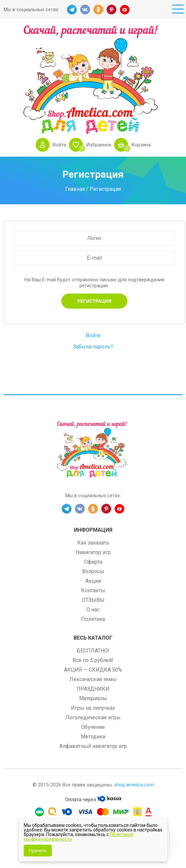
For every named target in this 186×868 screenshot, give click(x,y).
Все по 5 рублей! (93, 660)
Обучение (93, 727)
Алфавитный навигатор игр (93, 746)
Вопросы (93, 571)
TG (72, 10)
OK (98, 10)
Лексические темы (93, 679)
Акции (93, 581)
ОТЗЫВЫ (93, 600)
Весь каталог (93, 638)
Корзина (141, 145)
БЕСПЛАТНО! (93, 651)
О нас (93, 610)
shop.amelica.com (134, 785)
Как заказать (93, 543)
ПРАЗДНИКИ (93, 689)
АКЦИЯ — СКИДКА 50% (93, 670)
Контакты (93, 590)
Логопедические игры (93, 717)
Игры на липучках (93, 708)
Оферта (93, 562)
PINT (111, 10)
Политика (93, 619)
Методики (93, 737)
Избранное (99, 145)
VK (85, 10)
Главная (75, 189)
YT (125, 10)
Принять (38, 851)
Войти (60, 145)
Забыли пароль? (93, 347)
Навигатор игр (93, 552)
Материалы (93, 698)
